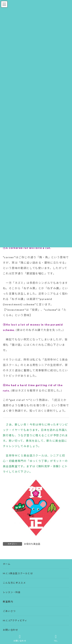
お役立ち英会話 (32, 544)
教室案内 (8, 602)
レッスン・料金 (12, 592)
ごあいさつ (9, 611)
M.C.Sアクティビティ (15, 620)
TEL (56, 638)
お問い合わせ (10, 630)
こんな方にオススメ (14, 583)
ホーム (7, 564)
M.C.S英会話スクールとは (18, 573)
